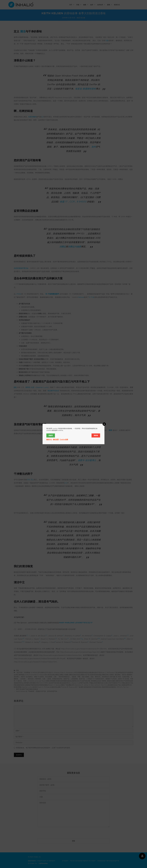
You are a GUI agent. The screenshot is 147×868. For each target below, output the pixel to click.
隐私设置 (56, 439)
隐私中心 (49, 439)
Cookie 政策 (64, 439)
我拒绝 (96, 435)
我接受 (51, 435)
